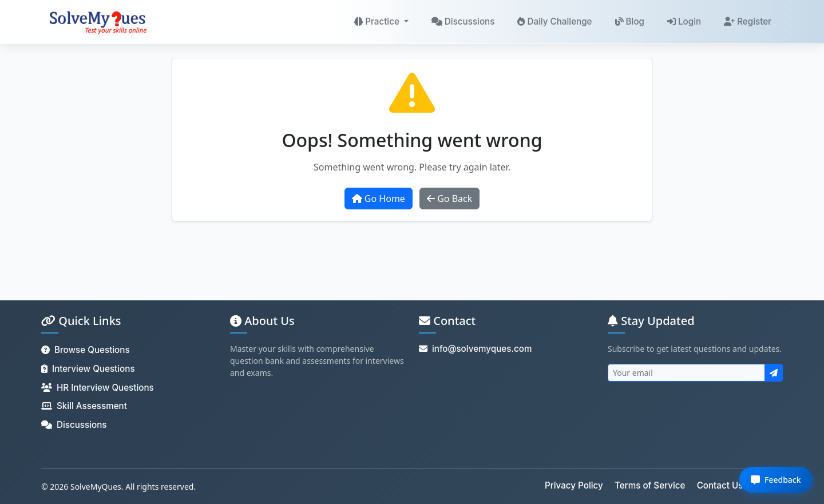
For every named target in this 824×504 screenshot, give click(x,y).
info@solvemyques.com (475, 349)
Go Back (449, 199)
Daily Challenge (554, 21)
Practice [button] (378, 21)
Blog (630, 21)
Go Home (379, 199)
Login (684, 21)
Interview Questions (88, 369)
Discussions (463, 21)
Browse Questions (86, 350)
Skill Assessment (84, 406)
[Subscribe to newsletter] (774, 373)
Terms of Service (650, 485)
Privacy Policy (574, 485)
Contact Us (720, 485)
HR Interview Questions (98, 388)
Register (748, 21)
